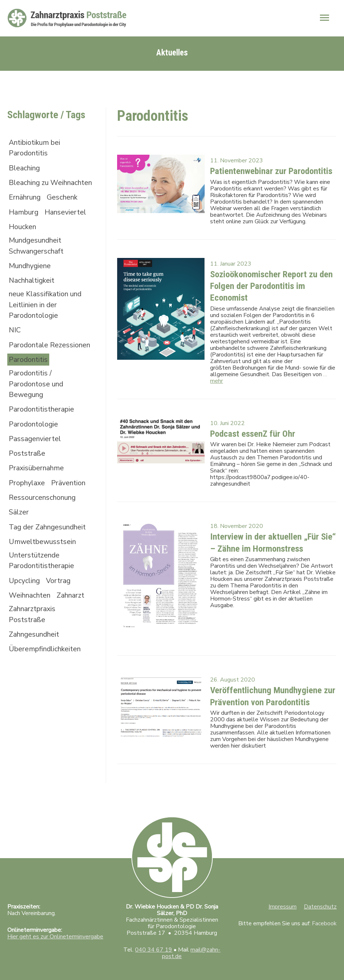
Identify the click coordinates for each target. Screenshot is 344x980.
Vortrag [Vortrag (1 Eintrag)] (61, 605)
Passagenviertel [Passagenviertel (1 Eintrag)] (36, 460)
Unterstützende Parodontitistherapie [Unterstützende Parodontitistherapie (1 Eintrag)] (43, 584)
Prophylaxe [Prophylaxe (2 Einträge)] (28, 505)
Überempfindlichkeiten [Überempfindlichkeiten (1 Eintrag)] (47, 674)
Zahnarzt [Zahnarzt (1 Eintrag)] (75, 620)
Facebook (324, 914)
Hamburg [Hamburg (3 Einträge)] (24, 219)
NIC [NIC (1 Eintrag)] (15, 340)
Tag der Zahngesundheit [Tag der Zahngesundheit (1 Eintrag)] (50, 550)
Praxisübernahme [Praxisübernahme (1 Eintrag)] (38, 490)
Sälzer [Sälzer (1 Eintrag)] (19, 535)
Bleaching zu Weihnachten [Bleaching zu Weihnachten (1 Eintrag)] (31, 184)
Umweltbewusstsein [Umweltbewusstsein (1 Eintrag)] (44, 565)
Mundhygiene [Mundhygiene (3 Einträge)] (31, 274)
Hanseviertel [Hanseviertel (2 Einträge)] (68, 219)
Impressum (283, 898)
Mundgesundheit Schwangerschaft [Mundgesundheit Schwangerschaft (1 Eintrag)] (38, 254)
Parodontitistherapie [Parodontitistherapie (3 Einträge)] (43, 430)
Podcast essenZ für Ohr (250, 427)
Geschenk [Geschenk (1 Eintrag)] (67, 205)
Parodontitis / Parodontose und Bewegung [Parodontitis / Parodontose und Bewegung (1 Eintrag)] (38, 404)
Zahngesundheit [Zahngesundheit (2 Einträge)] (36, 659)
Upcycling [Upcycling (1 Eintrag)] (25, 605)
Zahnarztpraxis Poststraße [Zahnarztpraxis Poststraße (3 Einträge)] (34, 639)
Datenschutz (320, 898)
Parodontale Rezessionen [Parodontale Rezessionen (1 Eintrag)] (30, 359)
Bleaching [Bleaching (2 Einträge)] (25, 165)
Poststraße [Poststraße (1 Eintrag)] (28, 475)
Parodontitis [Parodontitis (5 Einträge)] (29, 380)
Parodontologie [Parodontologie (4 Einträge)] (35, 445)
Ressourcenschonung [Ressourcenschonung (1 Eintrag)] (44, 520)
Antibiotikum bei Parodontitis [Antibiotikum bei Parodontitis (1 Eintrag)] (36, 144)
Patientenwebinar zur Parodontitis (268, 167)
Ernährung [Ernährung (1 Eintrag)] (26, 205)
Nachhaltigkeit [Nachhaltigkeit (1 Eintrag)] (33, 289)
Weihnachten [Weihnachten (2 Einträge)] (31, 620)
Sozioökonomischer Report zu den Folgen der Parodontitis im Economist (268, 280)
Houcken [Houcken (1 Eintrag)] (23, 234)
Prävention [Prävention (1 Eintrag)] (71, 505)
